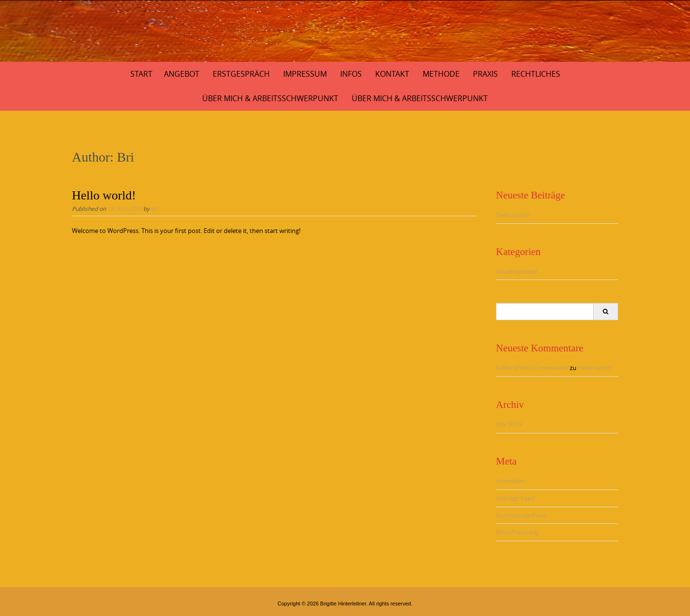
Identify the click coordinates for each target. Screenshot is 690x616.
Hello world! (104, 195)
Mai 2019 (509, 424)
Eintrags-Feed (515, 498)
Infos (351, 74)
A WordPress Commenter (532, 368)
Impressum (305, 74)
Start (141, 74)
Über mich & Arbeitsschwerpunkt (270, 98)
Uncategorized (517, 271)
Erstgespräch (241, 74)
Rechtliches (536, 74)
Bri (155, 209)
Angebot (182, 74)
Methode (441, 74)
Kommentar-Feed (521, 515)
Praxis (485, 74)
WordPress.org (517, 532)
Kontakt (392, 74)
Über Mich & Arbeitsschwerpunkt (420, 98)
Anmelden (511, 481)
